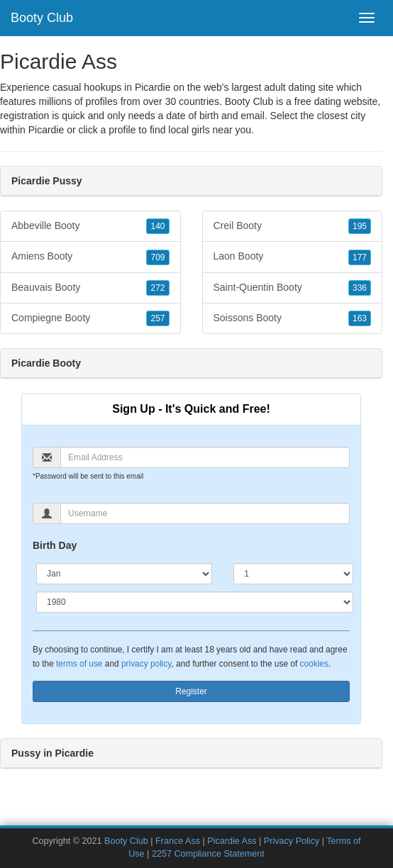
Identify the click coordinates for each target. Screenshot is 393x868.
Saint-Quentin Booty (293, 288)
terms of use (79, 664)
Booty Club (42, 18)
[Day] (293, 574)
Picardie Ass (232, 841)
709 (157, 257)
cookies (314, 664)
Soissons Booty (293, 318)
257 (157, 318)
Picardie (46, 130)
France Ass (178, 841)
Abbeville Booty (90, 226)
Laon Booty (293, 257)
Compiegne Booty (90, 318)
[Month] (124, 574)
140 (157, 226)
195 (360, 226)
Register (191, 691)
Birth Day (55, 545)
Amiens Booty (90, 257)
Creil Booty (293, 226)
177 (360, 257)
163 (360, 318)
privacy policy (146, 664)
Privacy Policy (292, 841)
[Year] (195, 602)
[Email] (205, 457)
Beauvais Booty (90, 288)
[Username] (205, 513)
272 (157, 288)
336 (360, 288)
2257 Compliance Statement (208, 854)
